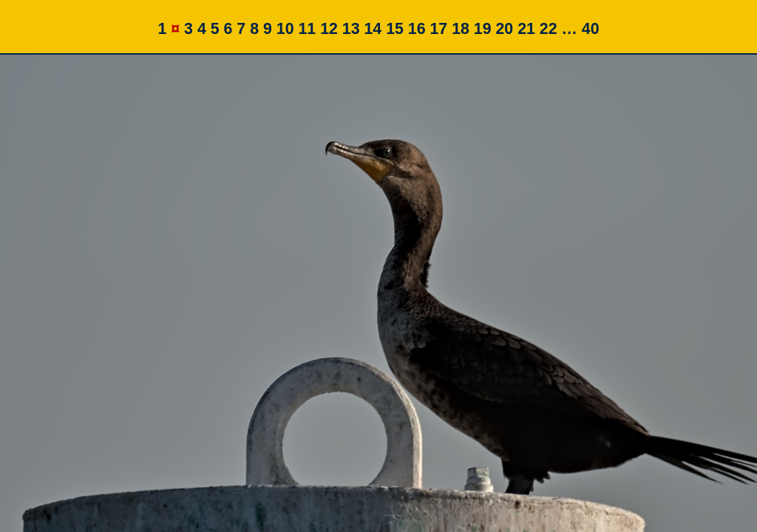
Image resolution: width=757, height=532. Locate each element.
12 (329, 29)
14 (373, 29)
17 (438, 29)
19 (483, 29)
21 (526, 29)
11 (307, 29)
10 (285, 29)
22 (549, 29)
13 (351, 29)
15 (395, 29)
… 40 (581, 29)
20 (505, 29)
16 (417, 29)
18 (461, 29)
